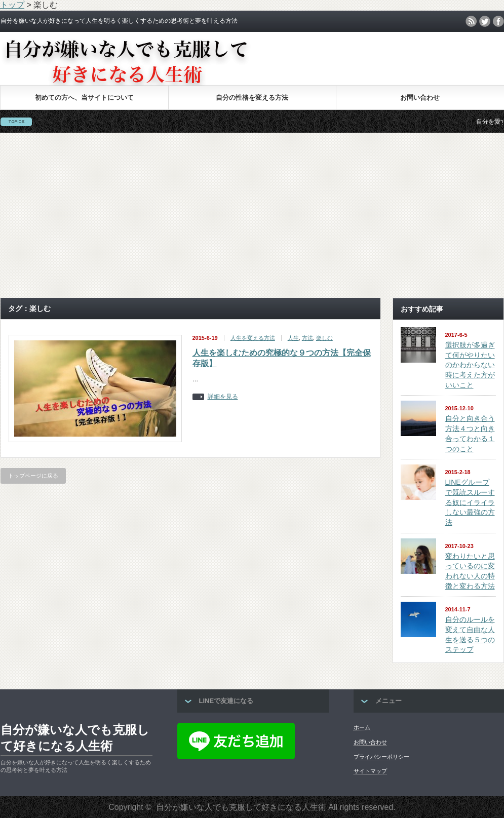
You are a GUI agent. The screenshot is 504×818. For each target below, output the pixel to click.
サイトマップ (370, 771)
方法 (307, 338)
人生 (293, 338)
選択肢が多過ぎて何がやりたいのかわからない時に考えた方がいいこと (470, 365)
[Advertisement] (252, 215)
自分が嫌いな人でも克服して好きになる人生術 (75, 738)
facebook (498, 21)
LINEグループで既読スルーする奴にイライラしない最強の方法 (470, 502)
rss (471, 21)
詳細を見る (223, 397)
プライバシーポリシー (381, 757)
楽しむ (324, 338)
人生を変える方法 (253, 338)
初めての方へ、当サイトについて (84, 98)
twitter (485, 21)
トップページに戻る (33, 476)
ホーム (362, 727)
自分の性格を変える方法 (252, 98)
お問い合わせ (420, 98)
